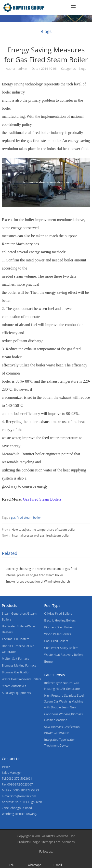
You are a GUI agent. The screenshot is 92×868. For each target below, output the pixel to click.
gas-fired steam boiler (26, 518)
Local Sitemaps (65, 842)
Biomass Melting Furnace (19, 665)
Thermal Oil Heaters (16, 639)
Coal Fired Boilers (56, 641)
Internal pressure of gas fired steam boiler (41, 535)
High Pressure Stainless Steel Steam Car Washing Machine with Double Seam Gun (64, 701)
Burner (49, 662)
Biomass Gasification (16, 672)
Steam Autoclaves (14, 686)
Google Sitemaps (42, 842)
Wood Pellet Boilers (58, 634)
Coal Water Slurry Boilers (61, 648)
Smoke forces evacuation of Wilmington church (38, 581)
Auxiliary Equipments (16, 693)
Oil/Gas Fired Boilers (58, 614)
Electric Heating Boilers (60, 620)
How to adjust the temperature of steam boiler (44, 530)
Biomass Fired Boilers (59, 627)
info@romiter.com (24, 796)
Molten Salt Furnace (16, 659)
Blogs (46, 31)
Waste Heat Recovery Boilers (22, 679)
